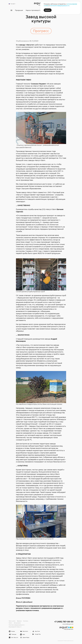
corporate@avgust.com (68, 624)
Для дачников (17, 623)
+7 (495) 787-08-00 (64, 622)
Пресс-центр (12, 621)
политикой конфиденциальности (59, 6)
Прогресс (41, 31)
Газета (10, 623)
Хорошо (48, 10)
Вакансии (19, 621)
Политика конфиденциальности (17, 625)
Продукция (18, 10)
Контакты (26, 621)
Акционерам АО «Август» (15, 627)
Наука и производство (33, 10)
